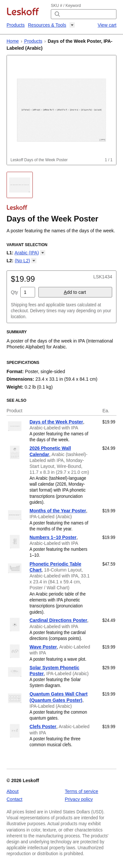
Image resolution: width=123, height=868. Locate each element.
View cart (107, 25)
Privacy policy (79, 799)
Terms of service (82, 791)
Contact (14, 799)
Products (16, 25)
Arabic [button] (30, 253)
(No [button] (26, 261)
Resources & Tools (47, 25)
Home (13, 41)
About (13, 791)
